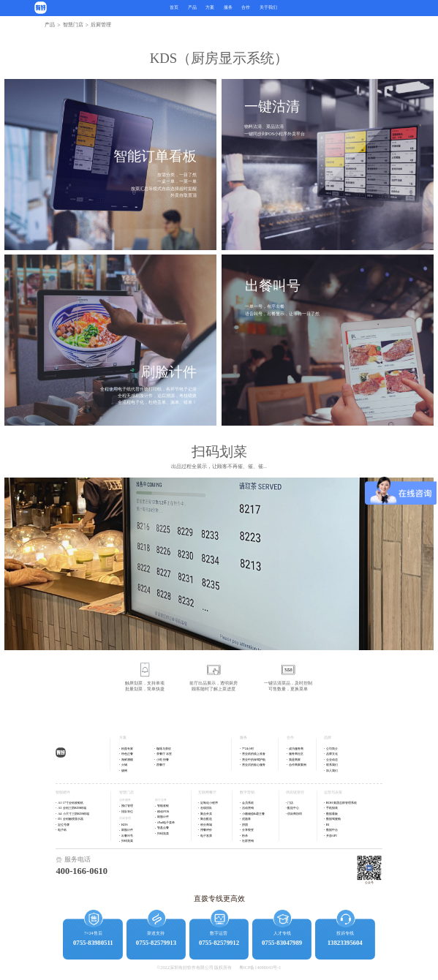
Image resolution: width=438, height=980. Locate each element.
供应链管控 (295, 792)
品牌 (328, 738)
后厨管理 (125, 818)
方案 (123, 738)
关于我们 (268, 7)
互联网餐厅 (207, 792)
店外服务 (125, 800)
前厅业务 (161, 800)
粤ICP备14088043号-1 (260, 967)
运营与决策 (333, 792)
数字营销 (247, 792)
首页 (174, 7)
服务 (228, 7)
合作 (246, 7)
